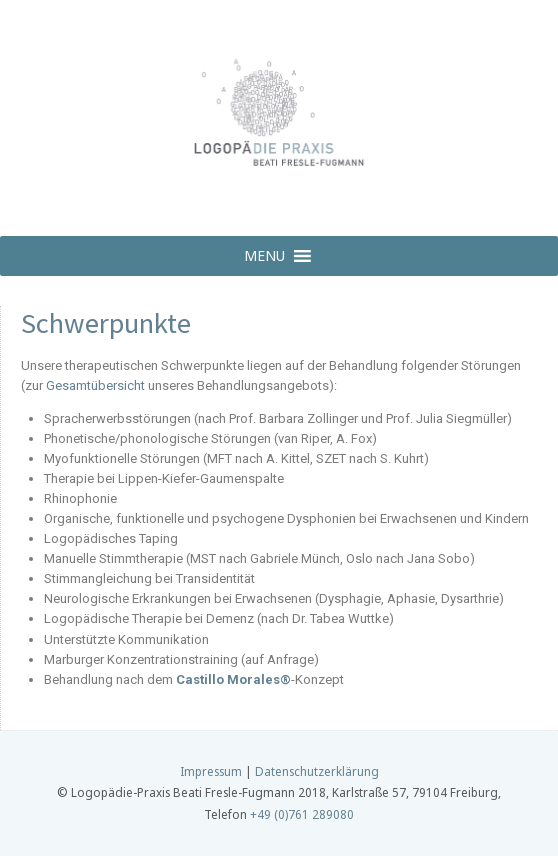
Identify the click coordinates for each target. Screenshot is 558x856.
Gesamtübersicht (95, 385)
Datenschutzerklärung (317, 771)
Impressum (211, 771)
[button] (264, 256)
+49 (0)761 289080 (302, 814)
